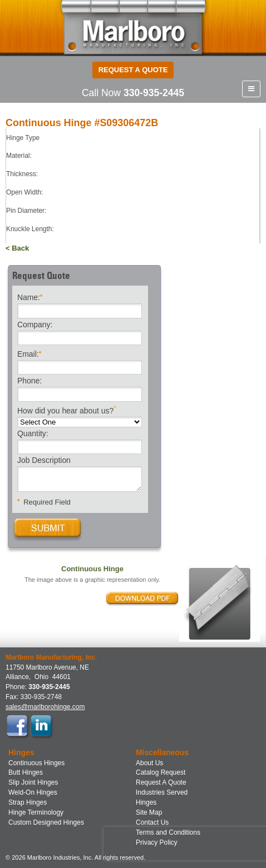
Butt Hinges (26, 772)
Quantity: (33, 434)
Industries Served (162, 792)
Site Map (149, 812)
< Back (17, 248)
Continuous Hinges (36, 763)
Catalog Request (161, 772)
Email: (29, 353)
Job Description (44, 461)
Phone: (29, 381)
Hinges (146, 802)
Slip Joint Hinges (33, 782)
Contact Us (152, 822)
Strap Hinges (28, 802)
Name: (30, 296)
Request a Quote (133, 70)
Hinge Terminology (36, 812)
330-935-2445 (154, 93)
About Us (149, 763)
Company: (35, 325)
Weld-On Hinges (33, 792)
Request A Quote (161, 782)
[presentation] (175, 844)
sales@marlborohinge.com (45, 707)
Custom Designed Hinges (46, 822)
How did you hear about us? (67, 410)
